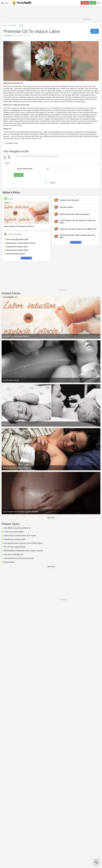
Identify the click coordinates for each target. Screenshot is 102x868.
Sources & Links (12, 143)
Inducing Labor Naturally (69, 200)
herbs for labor (9, 562)
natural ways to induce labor (15, 539)
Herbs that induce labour (16, 254)
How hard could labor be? (14, 554)
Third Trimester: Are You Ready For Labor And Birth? (78, 222)
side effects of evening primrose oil (17, 528)
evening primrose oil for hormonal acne (19, 558)
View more (26, 258)
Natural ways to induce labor (17, 250)
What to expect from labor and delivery (75, 214)
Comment (19, 175)
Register (85, 3)
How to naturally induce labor (17, 239)
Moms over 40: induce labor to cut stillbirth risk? (78, 229)
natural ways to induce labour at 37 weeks (20, 536)
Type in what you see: (25, 169)
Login (93, 3)
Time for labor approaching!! (15, 547)
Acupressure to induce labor (17, 247)
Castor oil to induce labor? (14, 532)
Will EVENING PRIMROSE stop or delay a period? (23, 551)
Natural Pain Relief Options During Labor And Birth (77, 236)
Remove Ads (87, 19)
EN (99, 3)
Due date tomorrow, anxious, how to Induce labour (23, 543)
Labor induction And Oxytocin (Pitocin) (19, 226)
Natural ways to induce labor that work (21, 243)
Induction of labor (67, 207)
